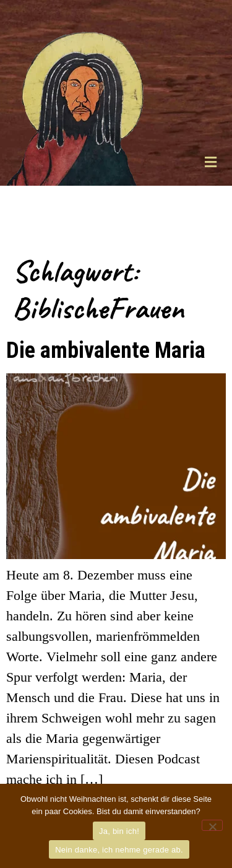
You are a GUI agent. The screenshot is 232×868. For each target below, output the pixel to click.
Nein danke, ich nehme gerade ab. (119, 850)
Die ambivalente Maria (106, 350)
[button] (210, 162)
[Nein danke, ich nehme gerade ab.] (212, 825)
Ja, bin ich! (119, 831)
